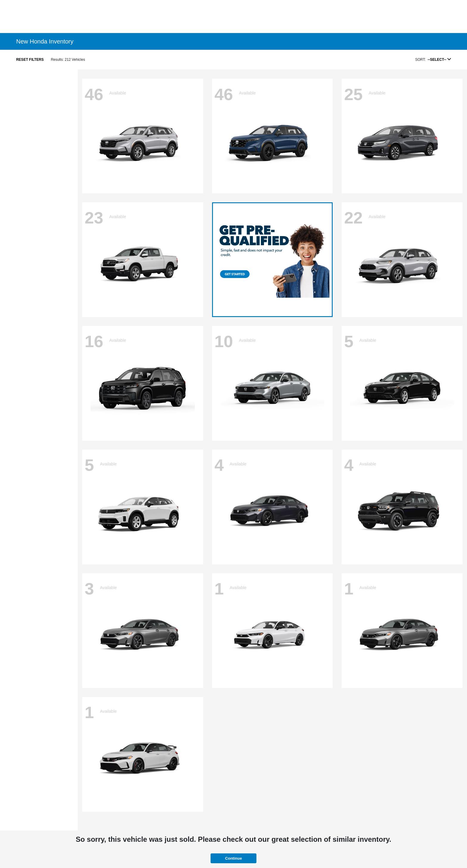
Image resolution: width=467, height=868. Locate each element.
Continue (233, 858)
